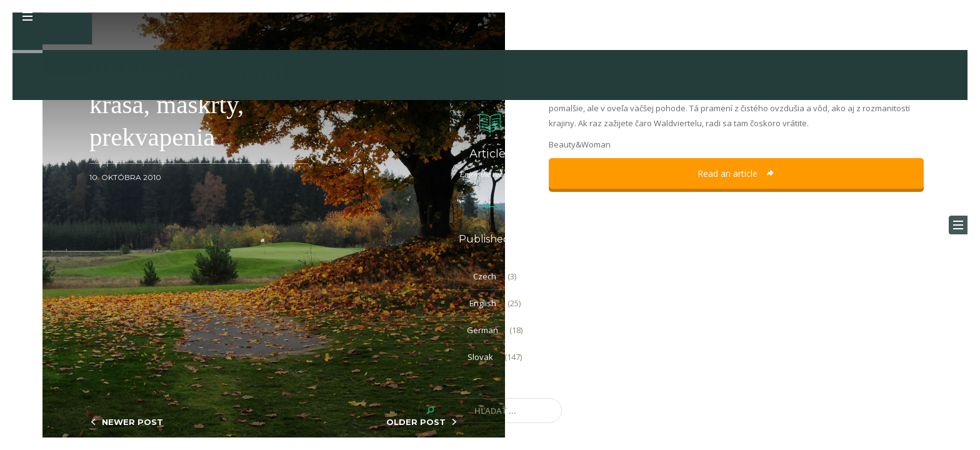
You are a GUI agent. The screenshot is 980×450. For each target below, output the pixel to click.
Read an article (736, 173)
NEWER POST (132, 422)
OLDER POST (416, 422)
